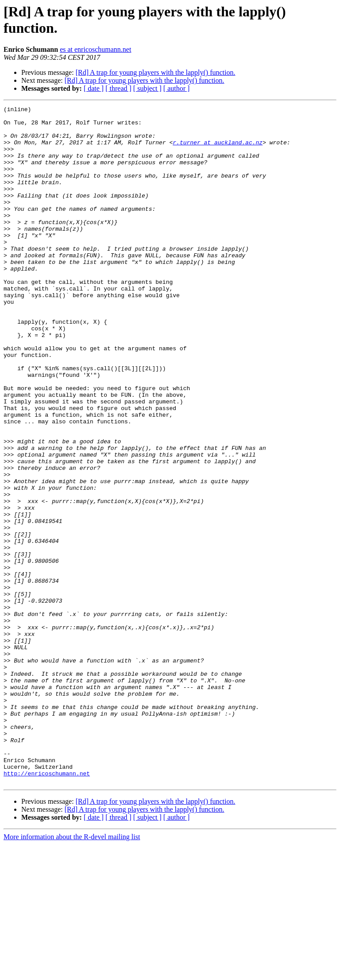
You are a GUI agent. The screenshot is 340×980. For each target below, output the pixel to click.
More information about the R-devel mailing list (72, 972)
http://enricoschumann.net (47, 907)
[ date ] (94, 88)
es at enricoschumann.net (95, 49)
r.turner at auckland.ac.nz (218, 150)
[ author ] (177, 88)
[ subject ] (147, 88)
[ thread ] (118, 88)
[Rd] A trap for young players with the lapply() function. (156, 72)
